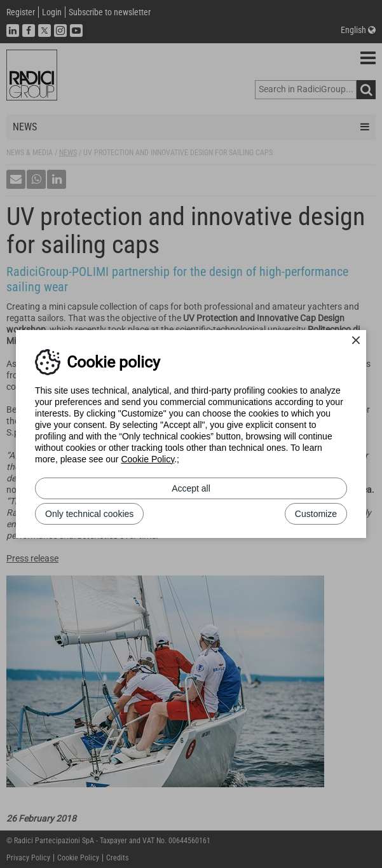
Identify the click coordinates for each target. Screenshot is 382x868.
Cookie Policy (147, 459)
